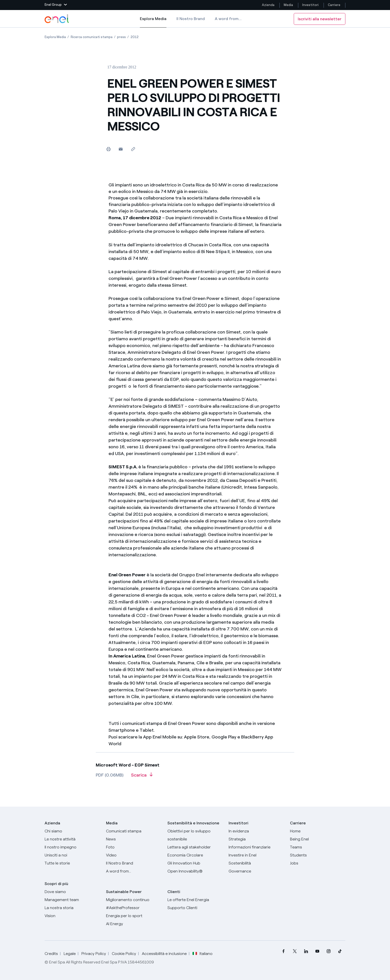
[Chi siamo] (72, 831)
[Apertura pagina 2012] (135, 37)
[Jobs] (318, 863)
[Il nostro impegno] (72, 847)
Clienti (174, 892)
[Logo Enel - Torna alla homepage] (57, 19)
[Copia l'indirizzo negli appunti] (133, 149)
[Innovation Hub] (195, 863)
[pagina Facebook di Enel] (283, 951)
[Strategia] (256, 839)
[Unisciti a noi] (72, 855)
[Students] (318, 855)
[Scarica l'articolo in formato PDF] (142, 777)
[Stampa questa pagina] (108, 149)
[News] (134, 839)
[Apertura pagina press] (121, 37)
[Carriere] (318, 831)
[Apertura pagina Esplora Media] (55, 37)
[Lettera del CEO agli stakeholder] (195, 847)
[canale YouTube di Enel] (317, 951)
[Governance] (256, 871)
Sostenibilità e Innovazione (193, 823)
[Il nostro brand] (134, 863)
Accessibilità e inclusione (164, 954)
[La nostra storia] (72, 908)
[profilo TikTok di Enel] (340, 951)
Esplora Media (153, 22)
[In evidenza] (256, 831)
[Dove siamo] (72, 892)
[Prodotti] (72, 839)
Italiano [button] (203, 954)
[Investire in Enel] (256, 855)
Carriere (334, 5)
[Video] (134, 855)
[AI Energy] (134, 924)
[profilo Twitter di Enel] (295, 951)
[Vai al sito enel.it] (195, 900)
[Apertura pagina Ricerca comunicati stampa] (92, 37)
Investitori (310, 5)
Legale (70, 954)
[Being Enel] (318, 839)
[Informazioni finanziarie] (256, 847)
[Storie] (72, 863)
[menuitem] (283, 951)
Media (288, 5)
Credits (51, 954)
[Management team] (72, 900)
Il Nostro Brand (191, 19)
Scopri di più (56, 884)
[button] (56, 5)
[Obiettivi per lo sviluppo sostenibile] (195, 835)
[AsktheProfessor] (134, 908)
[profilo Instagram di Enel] (328, 951)
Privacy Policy (94, 954)
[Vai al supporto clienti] (195, 908)
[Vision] (72, 916)
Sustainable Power (124, 892)
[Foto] (134, 847)
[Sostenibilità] (256, 863)
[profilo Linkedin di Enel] (306, 951)
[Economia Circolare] (195, 855)
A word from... (228, 19)
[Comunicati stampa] (134, 831)
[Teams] (318, 847)
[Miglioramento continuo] (134, 900)
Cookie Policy (124, 954)
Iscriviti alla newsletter (320, 19)
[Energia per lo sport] (134, 916)
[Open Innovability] (195, 871)
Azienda (268, 5)
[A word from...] (134, 871)
